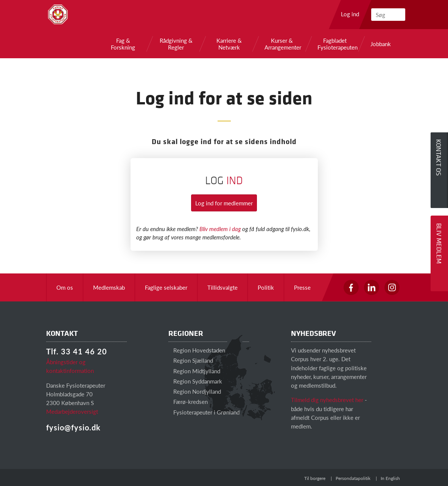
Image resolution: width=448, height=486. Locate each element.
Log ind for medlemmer (224, 203)
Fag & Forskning (123, 44)
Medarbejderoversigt (72, 411)
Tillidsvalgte (222, 287)
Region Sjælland (191, 360)
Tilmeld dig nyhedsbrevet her (327, 400)
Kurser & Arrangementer (282, 44)
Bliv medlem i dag (220, 229)
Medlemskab (109, 287)
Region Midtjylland (194, 371)
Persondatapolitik (353, 478)
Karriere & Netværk (229, 44)
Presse (302, 287)
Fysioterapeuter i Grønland (204, 412)
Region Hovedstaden (197, 350)
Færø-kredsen (188, 401)
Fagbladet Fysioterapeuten (335, 44)
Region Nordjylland (195, 391)
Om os (65, 287)
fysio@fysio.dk (73, 427)
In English (390, 478)
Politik (266, 287)
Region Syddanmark (195, 381)
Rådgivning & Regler (176, 44)
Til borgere (315, 478)
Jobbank (381, 44)
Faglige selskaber (166, 287)
